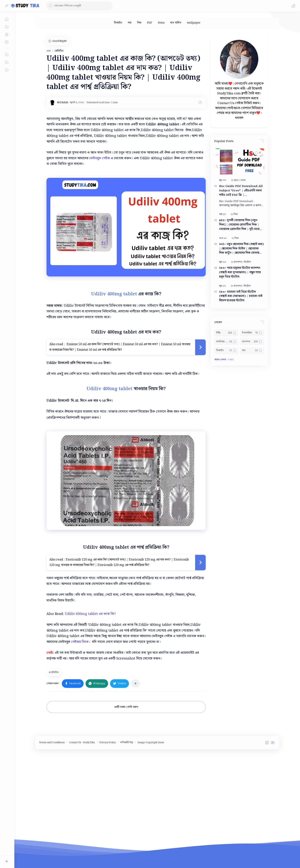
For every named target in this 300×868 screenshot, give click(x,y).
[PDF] (150, 23)
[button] (293, 6)
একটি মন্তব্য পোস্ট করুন (126, 707)
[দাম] (130, 23)
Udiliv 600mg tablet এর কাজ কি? (90, 614)
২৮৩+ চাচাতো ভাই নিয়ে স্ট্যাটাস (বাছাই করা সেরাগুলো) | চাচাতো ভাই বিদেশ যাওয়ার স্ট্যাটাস (241, 296)
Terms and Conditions (52, 743)
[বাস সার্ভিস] (176, 23)
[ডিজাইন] (118, 23)
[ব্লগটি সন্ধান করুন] (79, 6)
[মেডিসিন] (54, 672)
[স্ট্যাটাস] (247, 262)
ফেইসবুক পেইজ (99, 158)
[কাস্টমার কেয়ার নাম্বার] (226, 342)
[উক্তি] (226, 333)
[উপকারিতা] (252, 333)
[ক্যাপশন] (238, 262)
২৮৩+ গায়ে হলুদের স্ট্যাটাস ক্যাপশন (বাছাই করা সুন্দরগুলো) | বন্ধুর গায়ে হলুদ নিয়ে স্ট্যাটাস (240, 272)
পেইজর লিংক (80, 642)
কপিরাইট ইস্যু (127, 743)
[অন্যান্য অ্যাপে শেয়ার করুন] (135, 683)
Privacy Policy (108, 743)
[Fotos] (161, 23)
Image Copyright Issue (151, 743)
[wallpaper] (194, 23)
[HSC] (237, 180)
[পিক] (139, 23)
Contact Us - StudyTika (82, 743)
